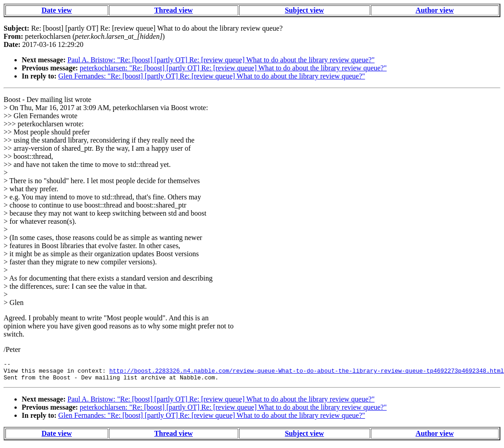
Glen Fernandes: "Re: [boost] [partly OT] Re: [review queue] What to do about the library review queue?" (212, 76)
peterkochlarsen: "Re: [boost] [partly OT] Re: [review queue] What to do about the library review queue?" (233, 68)
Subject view (305, 10)
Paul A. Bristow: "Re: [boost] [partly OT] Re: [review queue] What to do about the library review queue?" (221, 60)
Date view (57, 10)
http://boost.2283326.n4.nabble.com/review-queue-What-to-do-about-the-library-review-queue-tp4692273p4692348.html (307, 373)
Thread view (173, 10)
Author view (435, 10)
